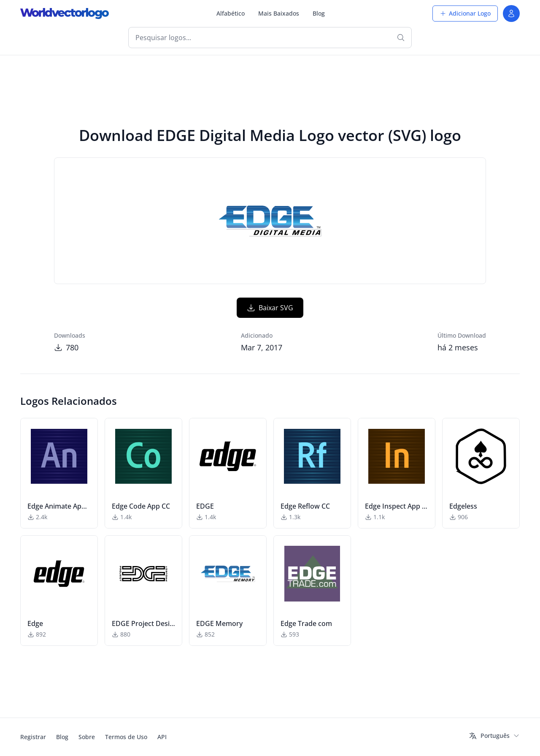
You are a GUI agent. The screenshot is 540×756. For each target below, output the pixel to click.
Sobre (87, 737)
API (162, 737)
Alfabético (231, 13)
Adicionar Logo (465, 13)
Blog (319, 13)
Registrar (33, 737)
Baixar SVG (270, 308)
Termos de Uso (126, 737)
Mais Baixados (279, 13)
